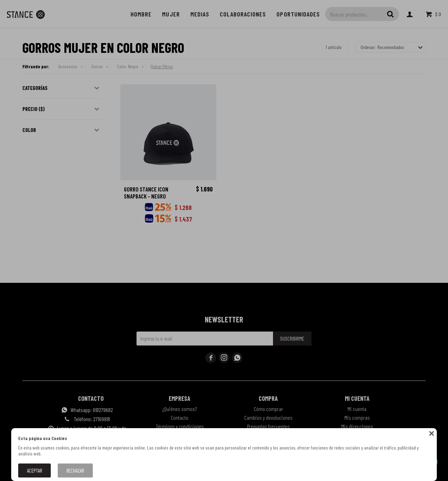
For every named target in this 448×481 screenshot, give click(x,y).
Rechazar (75, 470)
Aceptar (34, 470)
